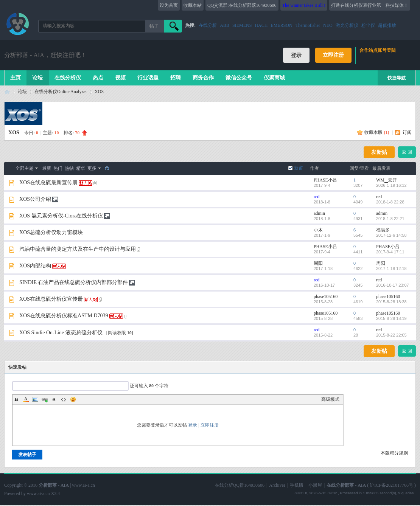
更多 (92, 168)
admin (319, 213)
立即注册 (333, 55)
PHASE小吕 (325, 180)
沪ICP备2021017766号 (391, 485)
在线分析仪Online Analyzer (61, 92)
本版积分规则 (394, 453)
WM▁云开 (387, 180)
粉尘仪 (368, 25)
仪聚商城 (274, 78)
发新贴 (379, 152)
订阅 (407, 132)
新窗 (299, 168)
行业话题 (148, 78)
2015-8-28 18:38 (391, 302)
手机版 (297, 485)
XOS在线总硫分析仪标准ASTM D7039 (64, 316)
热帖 (69, 168)
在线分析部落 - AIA (7, 92)
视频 (120, 78)
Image (35, 399)
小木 (318, 230)
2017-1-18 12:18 (391, 269)
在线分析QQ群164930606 (240, 485)
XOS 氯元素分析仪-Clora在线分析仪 (61, 216)
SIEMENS (242, 25)
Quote (54, 399)
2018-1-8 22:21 (390, 219)
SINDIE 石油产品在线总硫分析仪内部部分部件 (74, 282)
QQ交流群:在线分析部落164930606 (242, 5)
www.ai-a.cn (83, 485)
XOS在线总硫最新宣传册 (48, 182)
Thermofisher (308, 25)
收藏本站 (193, 5)
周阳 (318, 263)
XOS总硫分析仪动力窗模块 (51, 232)
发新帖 (379, 351)
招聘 (176, 78)
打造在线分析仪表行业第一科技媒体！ (370, 5)
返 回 (407, 152)
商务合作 (203, 78)
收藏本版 (377, 132)
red (317, 197)
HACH (261, 25)
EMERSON (281, 25)
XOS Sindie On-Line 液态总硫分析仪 (61, 333)
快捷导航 (397, 78)
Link (45, 399)
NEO (328, 25)
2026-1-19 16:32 (391, 185)
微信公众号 (239, 78)
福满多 (383, 230)
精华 (81, 168)
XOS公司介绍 (35, 199)
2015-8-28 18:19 (391, 318)
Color (26, 399)
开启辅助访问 (414, 5)
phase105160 (326, 296)
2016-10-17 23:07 (393, 285)
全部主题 (25, 168)
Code (64, 399)
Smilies (73, 399)
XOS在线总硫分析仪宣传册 (51, 299)
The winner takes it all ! (304, 5)
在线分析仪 (68, 78)
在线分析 (208, 25)
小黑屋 (315, 485)
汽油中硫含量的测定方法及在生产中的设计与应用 (78, 249)
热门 (58, 168)
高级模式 (330, 399)
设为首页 (169, 5)
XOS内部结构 (35, 266)
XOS (99, 92)
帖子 (154, 26)
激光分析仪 (347, 25)
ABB (225, 25)
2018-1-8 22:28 (390, 202)
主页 (16, 78)
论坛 (37, 78)
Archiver (277, 485)
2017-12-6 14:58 (391, 235)
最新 (47, 168)
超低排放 (387, 25)
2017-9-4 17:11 (390, 252)
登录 (193, 425)
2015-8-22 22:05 (391, 335)
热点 (98, 78)
